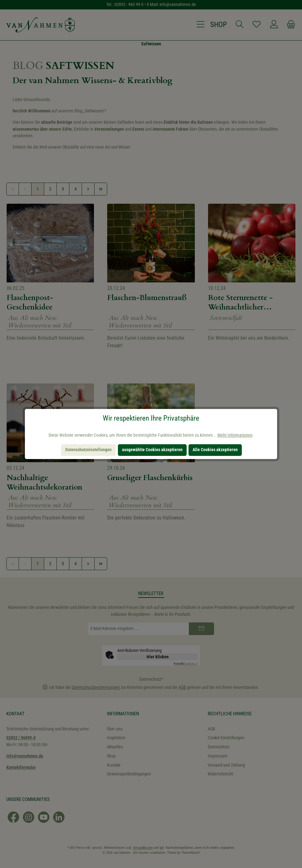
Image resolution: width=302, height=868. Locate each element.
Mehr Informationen (235, 435)
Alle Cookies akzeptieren (215, 450)
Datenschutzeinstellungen (88, 450)
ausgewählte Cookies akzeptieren (152, 450)
